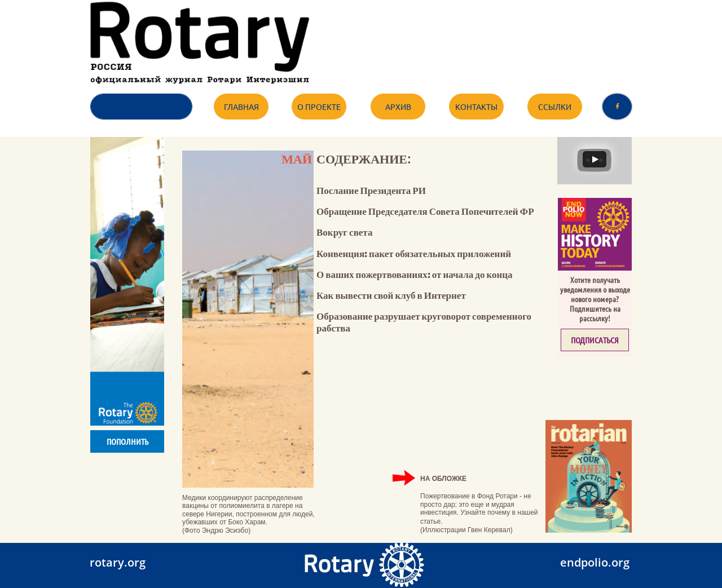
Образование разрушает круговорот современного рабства (424, 322)
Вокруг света (344, 232)
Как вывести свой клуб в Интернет (391, 295)
